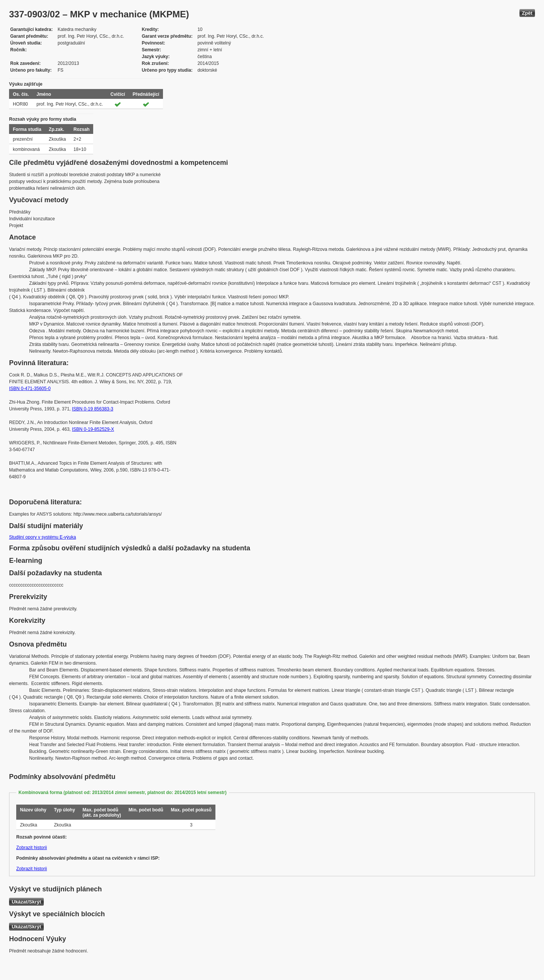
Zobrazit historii (32, 848)
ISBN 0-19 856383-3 (93, 409)
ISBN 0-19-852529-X (93, 429)
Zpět (527, 13)
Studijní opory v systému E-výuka (42, 537)
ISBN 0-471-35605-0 (30, 389)
